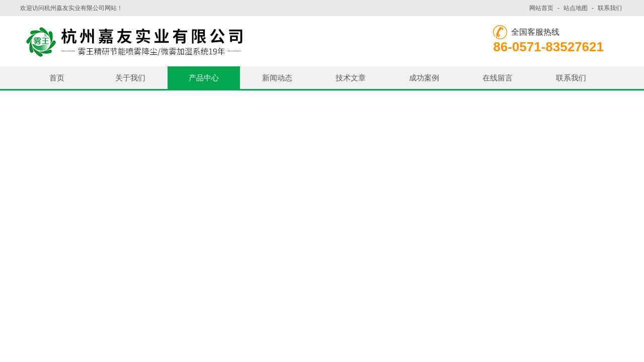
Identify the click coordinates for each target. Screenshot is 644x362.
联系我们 (610, 8)
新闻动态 (277, 78)
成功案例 (424, 78)
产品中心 (204, 78)
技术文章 (351, 78)
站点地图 (576, 8)
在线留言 (498, 78)
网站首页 (541, 8)
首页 (57, 78)
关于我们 (130, 78)
